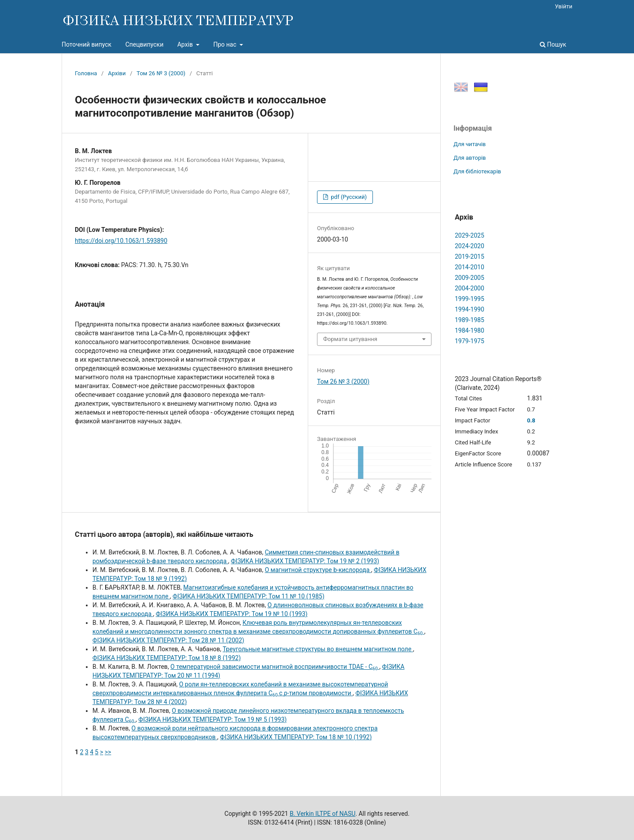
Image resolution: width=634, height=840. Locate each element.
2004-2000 (470, 288)
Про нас (225, 44)
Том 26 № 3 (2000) (161, 73)
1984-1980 (470, 330)
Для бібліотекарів (477, 171)
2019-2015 (470, 257)
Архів (186, 44)
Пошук (553, 44)
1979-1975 (470, 341)
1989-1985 (470, 320)
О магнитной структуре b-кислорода (318, 570)
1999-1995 (470, 299)
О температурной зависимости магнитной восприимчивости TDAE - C (275, 667)
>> (108, 752)
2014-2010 (470, 267)
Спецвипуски (145, 44)
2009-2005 (470, 278)
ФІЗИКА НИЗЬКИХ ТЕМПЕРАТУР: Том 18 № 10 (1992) (296, 737)
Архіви (117, 73)
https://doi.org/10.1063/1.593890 (121, 241)
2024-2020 (470, 246)
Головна (86, 73)
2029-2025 (470, 235)
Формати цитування (350, 339)
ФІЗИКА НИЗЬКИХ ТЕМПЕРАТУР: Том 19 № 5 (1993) (212, 719)
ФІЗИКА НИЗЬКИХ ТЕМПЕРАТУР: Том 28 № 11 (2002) (168, 640)
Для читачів (470, 144)
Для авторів (470, 158)
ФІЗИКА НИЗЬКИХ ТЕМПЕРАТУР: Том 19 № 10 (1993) (232, 614)
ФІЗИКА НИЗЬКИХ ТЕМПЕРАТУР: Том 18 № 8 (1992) (167, 658)
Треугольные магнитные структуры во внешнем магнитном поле (318, 649)
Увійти (564, 6)
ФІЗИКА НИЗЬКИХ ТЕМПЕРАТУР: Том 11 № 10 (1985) (249, 596)
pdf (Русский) (348, 197)
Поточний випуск (87, 44)
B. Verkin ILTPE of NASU (323, 814)
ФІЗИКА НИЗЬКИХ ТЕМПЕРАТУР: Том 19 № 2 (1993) (305, 561)
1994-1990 (470, 309)
